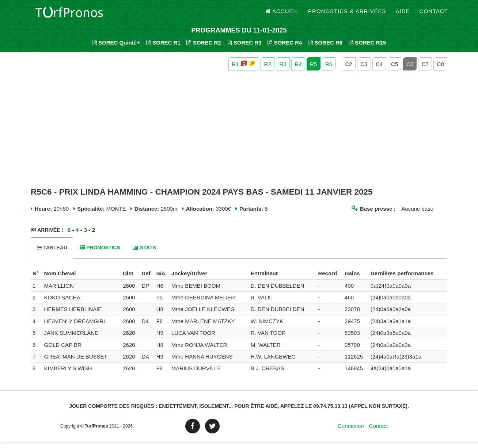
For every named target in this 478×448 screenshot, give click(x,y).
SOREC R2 (204, 48)
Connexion (351, 431)
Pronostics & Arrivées (347, 14)
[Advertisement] (239, 134)
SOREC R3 (244, 48)
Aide (403, 14)
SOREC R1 (163, 48)
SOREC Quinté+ (116, 48)
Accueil (282, 14)
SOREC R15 (367, 48)
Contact (434, 14)
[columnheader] (37, 279)
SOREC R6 (325, 48)
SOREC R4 (285, 48)
